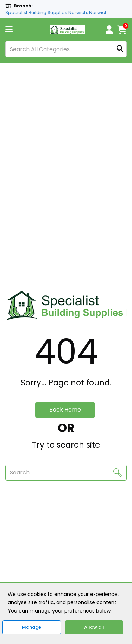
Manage (32, 627)
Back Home (65, 410)
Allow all (94, 627)
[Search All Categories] (66, 49)
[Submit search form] (120, 49)
